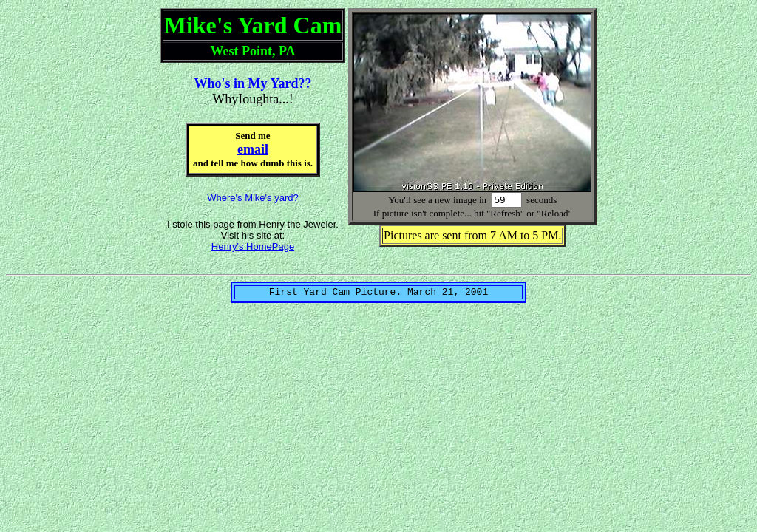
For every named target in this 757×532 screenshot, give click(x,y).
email (253, 149)
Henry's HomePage (253, 246)
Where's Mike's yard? (252, 198)
